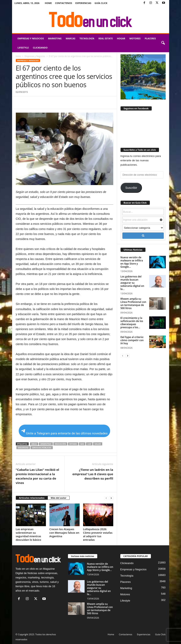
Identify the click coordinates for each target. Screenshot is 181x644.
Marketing (55, 38)
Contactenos (64, 3)
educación (60, 444)
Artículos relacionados (32, 498)
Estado (73, 444)
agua (34, 444)
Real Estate (106, 38)
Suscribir (131, 188)
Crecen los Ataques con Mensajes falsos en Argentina (64, 533)
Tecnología (87, 38)
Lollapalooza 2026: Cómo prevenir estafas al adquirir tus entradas (98, 534)
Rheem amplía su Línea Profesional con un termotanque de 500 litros (133, 303)
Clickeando (40, 48)
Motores (135, 38)
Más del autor (58, 498)
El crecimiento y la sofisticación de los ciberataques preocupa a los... (132, 323)
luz (89, 444)
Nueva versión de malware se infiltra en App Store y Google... (132, 262)
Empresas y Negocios (31, 38)
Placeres (150, 38)
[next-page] (111, 498)
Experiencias (83, 3)
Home (48, 3)
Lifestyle (23, 48)
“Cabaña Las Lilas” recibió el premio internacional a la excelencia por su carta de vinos (38, 476)
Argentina (46, 444)
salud (98, 444)
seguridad (23, 448)
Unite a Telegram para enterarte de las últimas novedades (64, 432)
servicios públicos (42, 448)
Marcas (71, 38)
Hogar (121, 38)
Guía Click (101, 3)
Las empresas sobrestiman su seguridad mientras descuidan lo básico (28, 534)
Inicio (18, 56)
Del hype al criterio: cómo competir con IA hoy (132, 340)
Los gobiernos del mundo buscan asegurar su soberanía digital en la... (132, 283)
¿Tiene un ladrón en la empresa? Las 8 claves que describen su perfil (93, 474)
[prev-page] (106, 498)
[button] (163, 43)
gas (82, 444)
